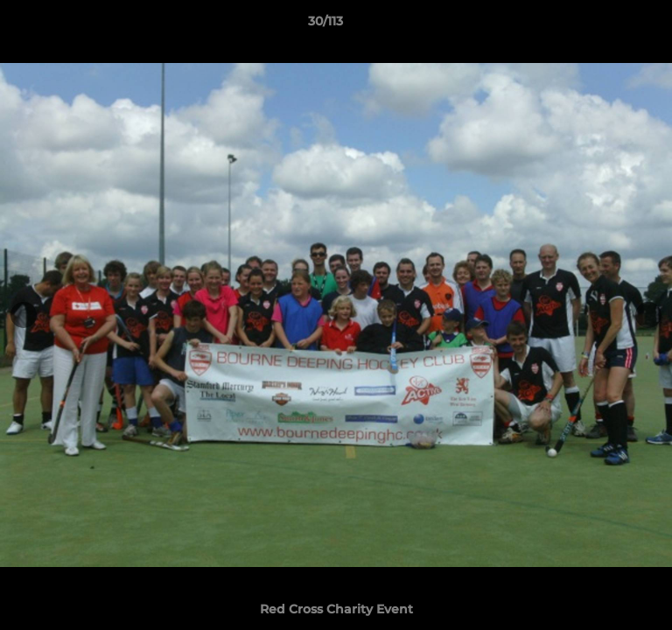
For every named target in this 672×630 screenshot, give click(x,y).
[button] (609, 25)
